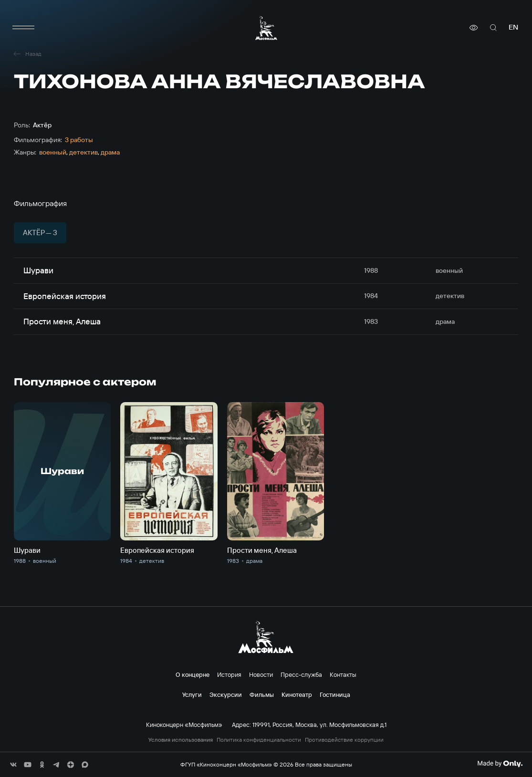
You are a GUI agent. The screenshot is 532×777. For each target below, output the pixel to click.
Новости (261, 674)
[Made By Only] (500, 764)
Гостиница (335, 694)
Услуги (192, 694)
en (513, 27)
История (229, 674)
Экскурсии (226, 694)
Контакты (343, 674)
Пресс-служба (301, 674)
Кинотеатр (297, 694)
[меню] (23, 28)
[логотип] (266, 28)
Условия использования (181, 740)
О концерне (193, 674)
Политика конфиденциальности (259, 740)
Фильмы (262, 694)
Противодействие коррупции (344, 740)
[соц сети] (13, 765)
